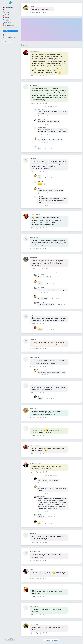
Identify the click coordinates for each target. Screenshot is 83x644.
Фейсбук (6, 20)
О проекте (10, 638)
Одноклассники (9, 25)
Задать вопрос (10, 31)
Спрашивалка (8, 42)
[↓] (49, 13)
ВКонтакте (7, 23)
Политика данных (10, 641)
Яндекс (6, 17)
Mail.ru (6, 12)
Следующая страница (51, 640)
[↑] (46, 13)
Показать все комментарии (51, 106)
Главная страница (9, 35)
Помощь (13, 639)
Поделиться (52, 12)
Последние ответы (9, 38)
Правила (8, 639)
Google (6, 15)
